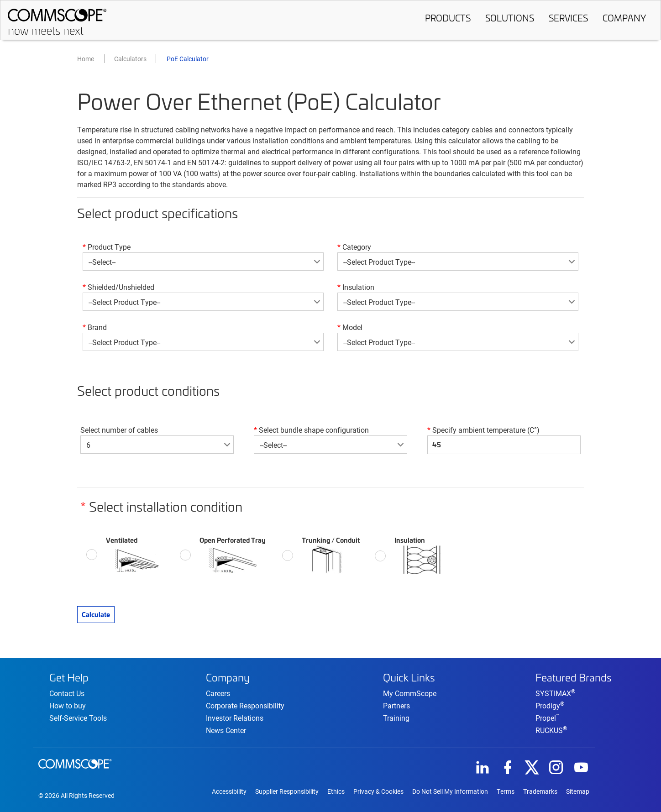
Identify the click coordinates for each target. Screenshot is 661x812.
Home (86, 59)
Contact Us (67, 693)
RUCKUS (551, 730)
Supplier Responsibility (287, 791)
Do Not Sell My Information (450, 791)
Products (448, 18)
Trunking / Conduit (331, 555)
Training (396, 718)
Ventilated (135, 554)
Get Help (69, 677)
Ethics (336, 791)
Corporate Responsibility (245, 705)
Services (568, 18)
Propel (548, 718)
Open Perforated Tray (233, 554)
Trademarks (540, 791)
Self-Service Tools (78, 718)
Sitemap (578, 791)
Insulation (418, 555)
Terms (506, 791)
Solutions (510, 18)
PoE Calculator (188, 59)
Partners (396, 705)
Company (624, 18)
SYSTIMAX (555, 693)
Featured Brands (574, 677)
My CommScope (410, 693)
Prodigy (550, 705)
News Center (226, 730)
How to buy (68, 705)
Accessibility (229, 791)
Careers (218, 693)
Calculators (130, 59)
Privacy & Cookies (378, 791)
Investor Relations (235, 718)
